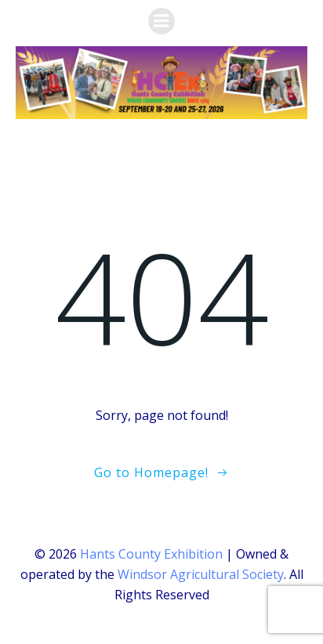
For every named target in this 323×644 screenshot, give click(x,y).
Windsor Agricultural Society (201, 574)
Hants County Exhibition (151, 554)
